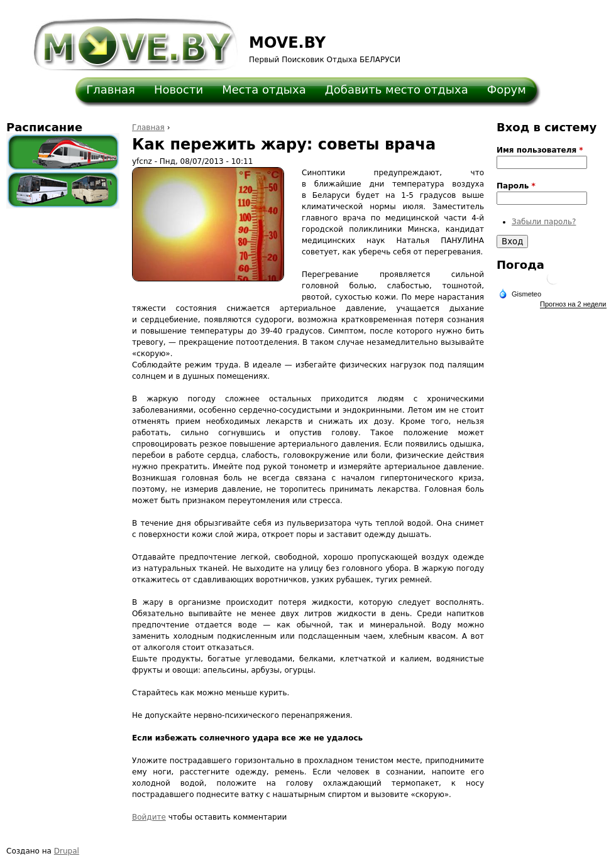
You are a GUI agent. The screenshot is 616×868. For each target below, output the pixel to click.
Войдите (149, 817)
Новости (179, 90)
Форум (507, 90)
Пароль (516, 186)
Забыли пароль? (544, 222)
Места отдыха (264, 90)
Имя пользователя (540, 150)
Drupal (67, 851)
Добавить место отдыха (397, 90)
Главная (111, 90)
